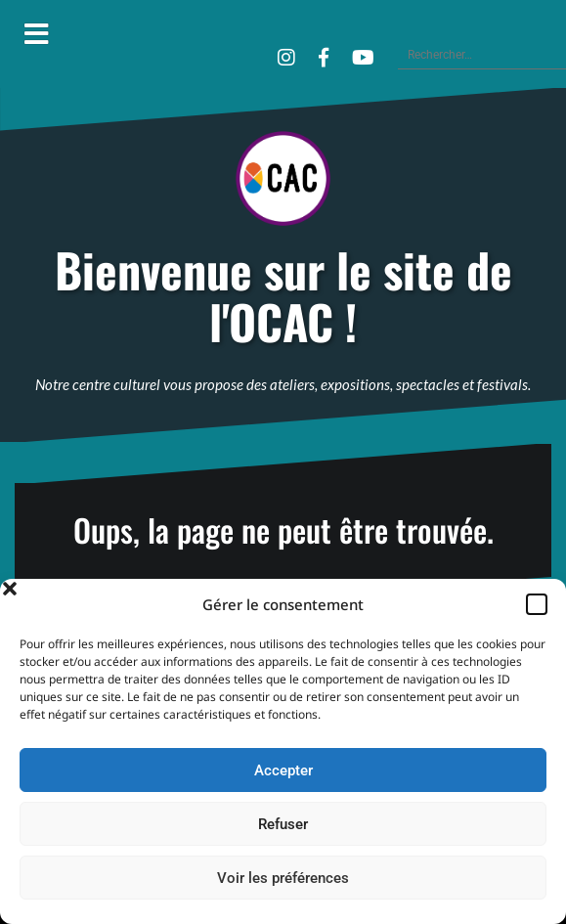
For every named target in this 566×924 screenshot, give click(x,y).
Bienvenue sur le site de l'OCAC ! (283, 296)
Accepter (283, 770)
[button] (537, 604)
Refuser (283, 824)
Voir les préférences (283, 878)
